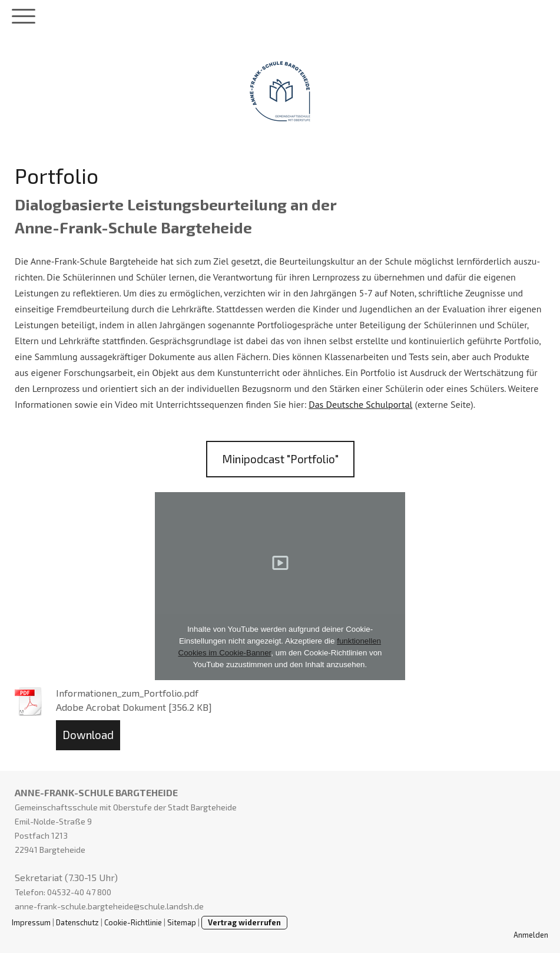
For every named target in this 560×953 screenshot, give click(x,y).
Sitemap (182, 922)
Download (88, 735)
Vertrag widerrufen (244, 922)
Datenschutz (77, 922)
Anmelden (531, 935)
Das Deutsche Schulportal (360, 404)
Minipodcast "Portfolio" (280, 459)
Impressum (31, 922)
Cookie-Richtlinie (133, 922)
